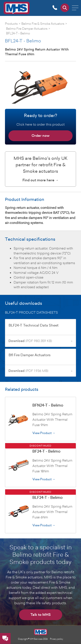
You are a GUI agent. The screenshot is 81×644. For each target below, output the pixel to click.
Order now (40, 136)
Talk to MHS (41, 615)
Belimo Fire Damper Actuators (27, 29)
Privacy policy (56, 639)
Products (11, 24)
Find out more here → (41, 180)
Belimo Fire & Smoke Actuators (43, 24)
